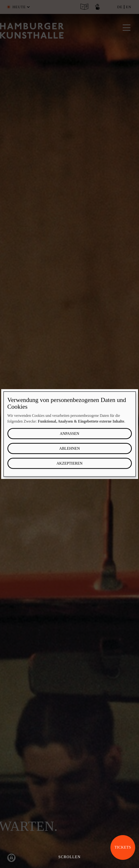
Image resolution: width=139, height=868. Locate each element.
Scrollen (69, 857)
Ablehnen (69, 448)
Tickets (123, 847)
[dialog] (70, 434)
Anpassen (69, 434)
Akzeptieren (69, 463)
